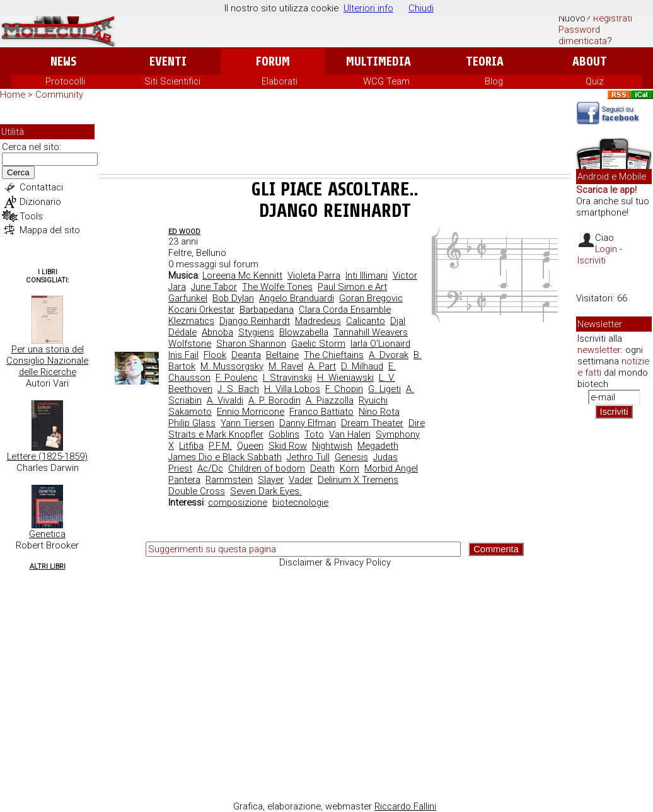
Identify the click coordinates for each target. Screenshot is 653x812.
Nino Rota (379, 412)
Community (59, 95)
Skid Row (288, 446)
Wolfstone (190, 344)
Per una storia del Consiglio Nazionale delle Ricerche (47, 361)
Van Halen (350, 434)
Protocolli (65, 81)
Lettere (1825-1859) (47, 456)
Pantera (184, 480)
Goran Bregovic (371, 298)
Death (322, 468)
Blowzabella (304, 332)
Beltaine (282, 355)
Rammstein (229, 480)
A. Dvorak (389, 355)
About (590, 61)
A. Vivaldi (225, 400)
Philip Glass (192, 423)
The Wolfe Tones (277, 287)
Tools (31, 216)
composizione (238, 502)
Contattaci (41, 187)
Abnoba (217, 332)
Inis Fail (183, 355)
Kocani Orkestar (201, 310)
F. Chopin (344, 389)
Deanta (246, 355)
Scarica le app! (606, 190)
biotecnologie (300, 502)
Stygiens (256, 332)
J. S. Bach (238, 389)
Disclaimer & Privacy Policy (335, 562)
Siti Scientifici (172, 81)
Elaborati (280, 81)
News (63, 61)
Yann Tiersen (247, 423)
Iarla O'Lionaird (380, 344)
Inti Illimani (367, 275)
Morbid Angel (391, 468)
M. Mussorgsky (232, 366)
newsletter (599, 350)
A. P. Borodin (274, 400)
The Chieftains (334, 355)
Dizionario (40, 202)
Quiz (595, 81)
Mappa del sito (50, 230)
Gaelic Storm (318, 344)
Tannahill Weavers (371, 332)
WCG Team (386, 81)
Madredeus (318, 321)
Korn (350, 468)
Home (13, 95)
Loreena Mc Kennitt (242, 275)
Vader (301, 480)
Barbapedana (267, 310)
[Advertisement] (335, 139)
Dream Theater (372, 423)
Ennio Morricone (251, 412)
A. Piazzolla (330, 400)
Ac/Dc (210, 468)
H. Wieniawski (345, 378)
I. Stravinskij (287, 378)
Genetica (47, 534)
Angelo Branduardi (297, 298)
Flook (215, 355)
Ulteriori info (368, 8)
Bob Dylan (233, 298)
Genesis (351, 457)
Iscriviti (592, 260)
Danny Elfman (308, 423)
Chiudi (421, 8)
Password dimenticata (583, 35)
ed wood (184, 232)
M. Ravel (286, 366)
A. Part (322, 366)
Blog (494, 81)
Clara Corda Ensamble (345, 310)
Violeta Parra (314, 275)
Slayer (271, 480)
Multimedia (379, 61)
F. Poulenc (237, 378)
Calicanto (366, 321)
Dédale (182, 332)
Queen (250, 446)
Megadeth (378, 446)
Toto (314, 434)
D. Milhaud (362, 366)
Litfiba (191, 446)
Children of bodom (267, 468)
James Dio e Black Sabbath (225, 457)
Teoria (485, 61)
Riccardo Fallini (405, 806)
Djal (398, 321)
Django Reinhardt (255, 321)
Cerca (18, 172)
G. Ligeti (384, 389)
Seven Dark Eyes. (266, 491)
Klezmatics (191, 321)
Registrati (613, 18)
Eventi (168, 61)
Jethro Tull (308, 457)
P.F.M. (220, 446)
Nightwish (332, 446)
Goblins (284, 434)
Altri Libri (48, 566)
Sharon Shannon (251, 344)
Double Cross (197, 491)
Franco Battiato (321, 412)
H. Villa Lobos (292, 389)
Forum (273, 61)
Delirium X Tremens (358, 480)
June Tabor (214, 287)
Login (606, 249)
